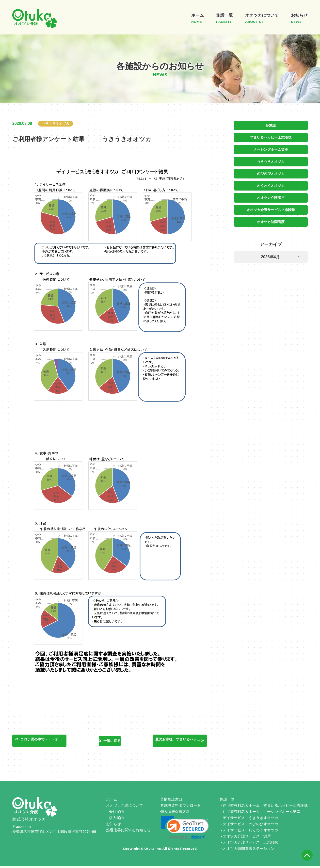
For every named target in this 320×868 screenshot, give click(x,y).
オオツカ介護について (125, 808)
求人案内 (116, 820)
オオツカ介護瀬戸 (271, 196)
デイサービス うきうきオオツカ (250, 820)
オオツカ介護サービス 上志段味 (250, 844)
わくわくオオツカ (271, 184)
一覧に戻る (112, 742)
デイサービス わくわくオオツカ (250, 832)
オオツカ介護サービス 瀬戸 (247, 838)
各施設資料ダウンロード (181, 808)
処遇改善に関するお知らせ (128, 832)
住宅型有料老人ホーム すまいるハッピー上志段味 (265, 808)
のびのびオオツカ (271, 173)
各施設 (271, 125)
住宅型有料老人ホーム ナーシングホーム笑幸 (262, 814)
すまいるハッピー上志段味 (271, 137)
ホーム (112, 801)
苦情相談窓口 (171, 801)
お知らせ (113, 826)
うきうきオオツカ (271, 161)
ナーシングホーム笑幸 (271, 149)
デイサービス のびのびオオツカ (250, 826)
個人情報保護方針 (175, 814)
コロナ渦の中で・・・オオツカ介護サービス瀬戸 (47, 741)
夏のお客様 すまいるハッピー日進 (182, 741)
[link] (185, 830)
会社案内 (116, 814)
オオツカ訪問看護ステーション (249, 851)
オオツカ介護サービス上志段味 (271, 208)
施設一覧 (227, 801)
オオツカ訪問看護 (271, 220)
